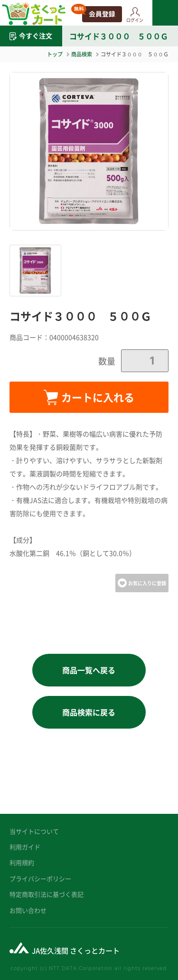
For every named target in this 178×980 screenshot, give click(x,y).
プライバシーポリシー (40, 878)
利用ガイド (25, 847)
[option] (89, 151)
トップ (55, 54)
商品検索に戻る (89, 712)
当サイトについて (34, 831)
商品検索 (82, 54)
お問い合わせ (28, 910)
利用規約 (22, 862)
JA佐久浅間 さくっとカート (76, 950)
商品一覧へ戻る (89, 670)
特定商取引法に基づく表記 (47, 894)
